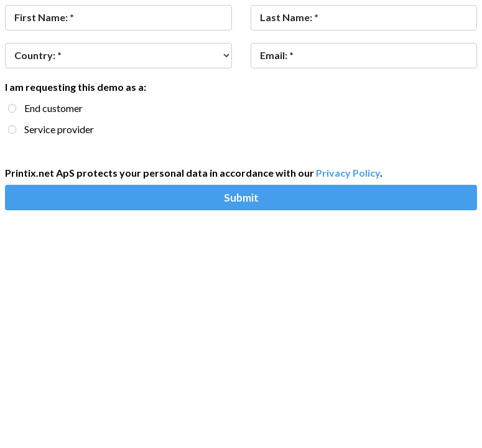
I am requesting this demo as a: (76, 87)
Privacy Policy (348, 173)
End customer (53, 108)
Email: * (277, 55)
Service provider (59, 129)
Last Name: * (289, 17)
